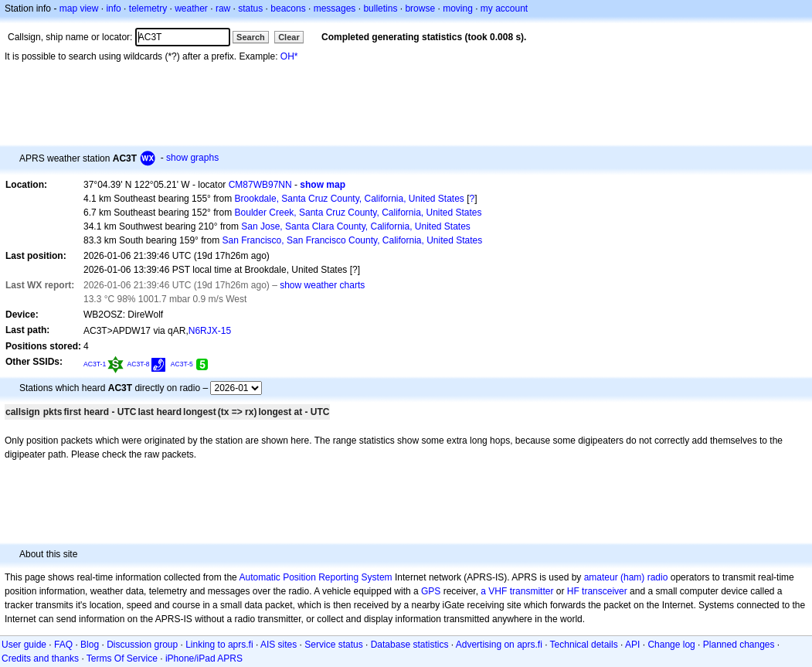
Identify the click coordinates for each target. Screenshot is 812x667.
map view (79, 9)
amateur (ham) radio (626, 577)
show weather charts (322, 285)
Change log (671, 645)
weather (191, 9)
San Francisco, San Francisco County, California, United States (353, 240)
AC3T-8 (139, 364)
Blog (90, 645)
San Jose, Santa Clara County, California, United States (356, 226)
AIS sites (279, 645)
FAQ (63, 645)
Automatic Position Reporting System (315, 577)
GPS (431, 591)
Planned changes (739, 645)
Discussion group (142, 645)
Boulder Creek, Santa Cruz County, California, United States (358, 213)
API (632, 645)
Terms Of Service (122, 658)
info (113, 9)
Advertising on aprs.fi (499, 645)
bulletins (380, 9)
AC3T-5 (182, 364)
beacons (288, 9)
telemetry (148, 9)
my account (504, 9)
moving (458, 9)
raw (223, 9)
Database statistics (410, 645)
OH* (289, 56)
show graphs (192, 158)
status (250, 9)
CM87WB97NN (260, 185)
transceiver (605, 591)
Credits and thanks (40, 658)
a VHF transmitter (517, 591)
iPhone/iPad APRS (204, 658)
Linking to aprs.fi (219, 645)
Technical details (584, 645)
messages (335, 9)
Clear (289, 37)
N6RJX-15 (210, 331)
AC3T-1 (95, 364)
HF (573, 591)
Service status (333, 645)
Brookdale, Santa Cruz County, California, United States (350, 199)
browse (420, 9)
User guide (24, 645)
